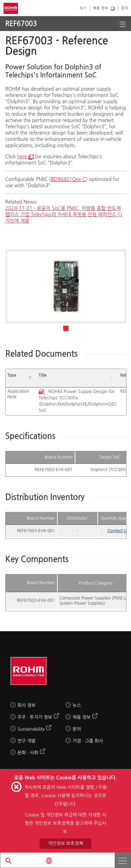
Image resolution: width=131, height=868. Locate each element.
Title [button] (43, 375)
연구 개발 (27, 741)
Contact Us (118, 531)
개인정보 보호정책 (65, 843)
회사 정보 (27, 705)
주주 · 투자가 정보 (35, 717)
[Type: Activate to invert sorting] (21, 378)
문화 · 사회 (28, 753)
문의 (125, 8)
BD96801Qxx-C (68, 179)
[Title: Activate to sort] (78, 378)
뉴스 (83, 8)
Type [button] (12, 375)
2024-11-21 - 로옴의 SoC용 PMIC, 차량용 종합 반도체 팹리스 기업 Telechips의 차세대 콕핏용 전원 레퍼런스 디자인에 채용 (64, 214)
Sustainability (31, 729)
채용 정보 (100, 8)
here (25, 157)
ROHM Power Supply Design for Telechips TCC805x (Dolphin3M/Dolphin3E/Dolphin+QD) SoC (78, 401)
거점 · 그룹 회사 (88, 741)
